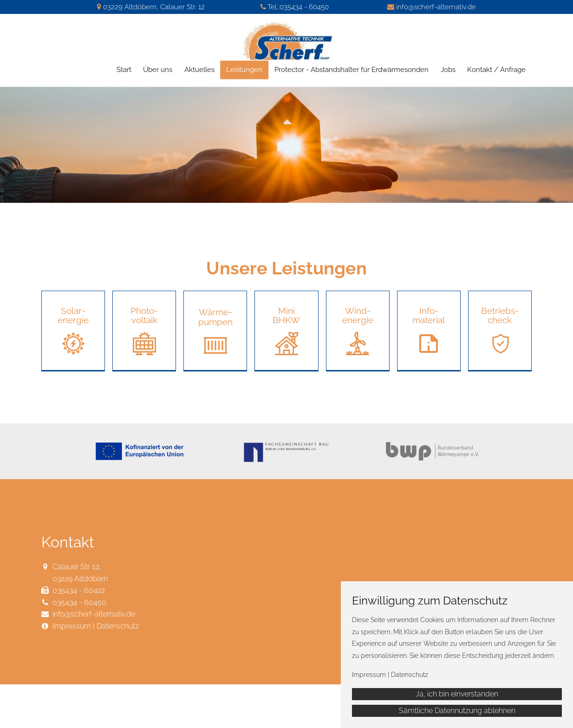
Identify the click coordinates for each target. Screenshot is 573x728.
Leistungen (244, 70)
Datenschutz (118, 626)
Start (124, 70)
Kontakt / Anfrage (496, 70)
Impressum (72, 626)
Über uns (158, 70)
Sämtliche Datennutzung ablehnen (457, 711)
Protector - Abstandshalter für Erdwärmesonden (352, 70)
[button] (73, 331)
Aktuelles (199, 70)
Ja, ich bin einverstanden (457, 694)
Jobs (448, 70)
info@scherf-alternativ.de (436, 7)
